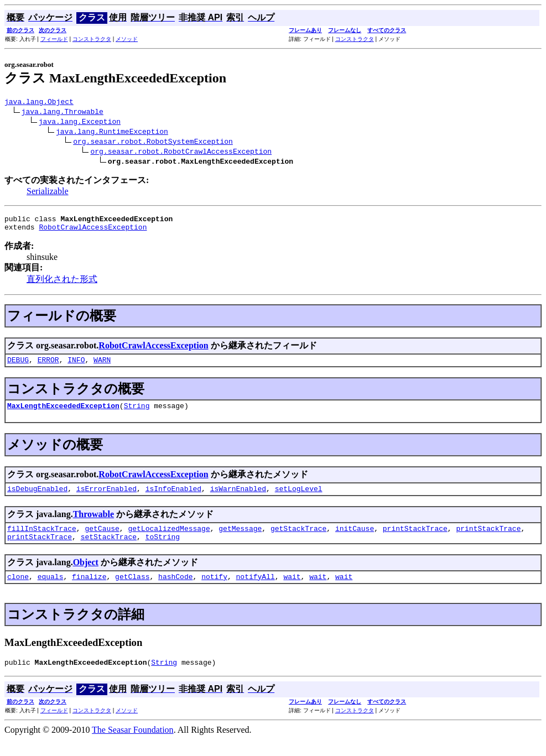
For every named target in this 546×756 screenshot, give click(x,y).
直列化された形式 (62, 284)
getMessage (240, 540)
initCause (355, 540)
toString (163, 550)
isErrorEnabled (106, 498)
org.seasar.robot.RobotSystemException (153, 143)
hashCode (175, 591)
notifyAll (256, 591)
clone (18, 591)
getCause (102, 540)
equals (51, 591)
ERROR (48, 366)
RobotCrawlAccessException (93, 232)
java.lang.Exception (80, 123)
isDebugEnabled (37, 498)
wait (292, 591)
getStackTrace (298, 540)
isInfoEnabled (173, 498)
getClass (132, 591)
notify (214, 591)
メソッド (127, 39)
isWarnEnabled (238, 498)
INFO (76, 366)
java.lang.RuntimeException (112, 133)
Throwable (93, 524)
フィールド (54, 39)
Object (86, 575)
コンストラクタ (92, 39)
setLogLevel (299, 498)
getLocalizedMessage (169, 540)
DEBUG (18, 366)
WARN (102, 366)
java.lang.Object (39, 103)
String (137, 414)
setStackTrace (109, 550)
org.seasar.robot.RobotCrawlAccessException (181, 153)
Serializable (48, 193)
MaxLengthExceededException (63, 414)
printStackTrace (415, 540)
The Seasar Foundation (133, 746)
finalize (89, 591)
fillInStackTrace (42, 540)
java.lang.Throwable (63, 113)
